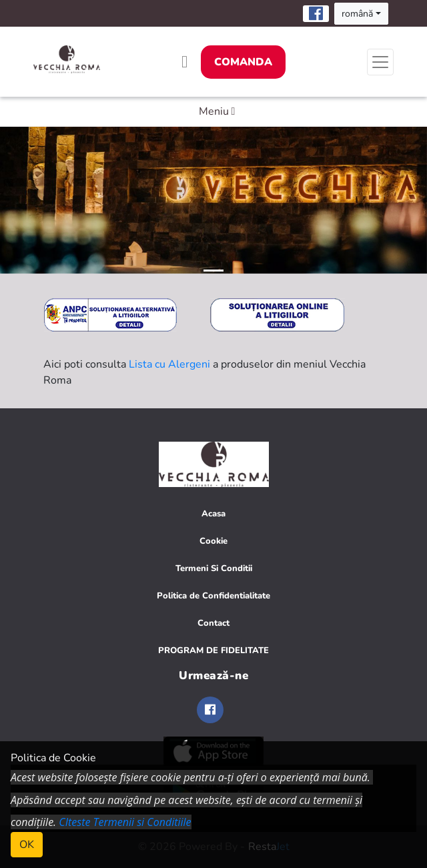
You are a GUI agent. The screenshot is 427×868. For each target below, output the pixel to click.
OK (27, 845)
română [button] (357, 14)
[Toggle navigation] (380, 62)
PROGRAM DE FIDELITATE (213, 650)
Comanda (243, 62)
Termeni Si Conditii (214, 568)
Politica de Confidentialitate (213, 596)
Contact (213, 623)
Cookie (213, 541)
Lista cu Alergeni (169, 364)
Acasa (213, 514)
